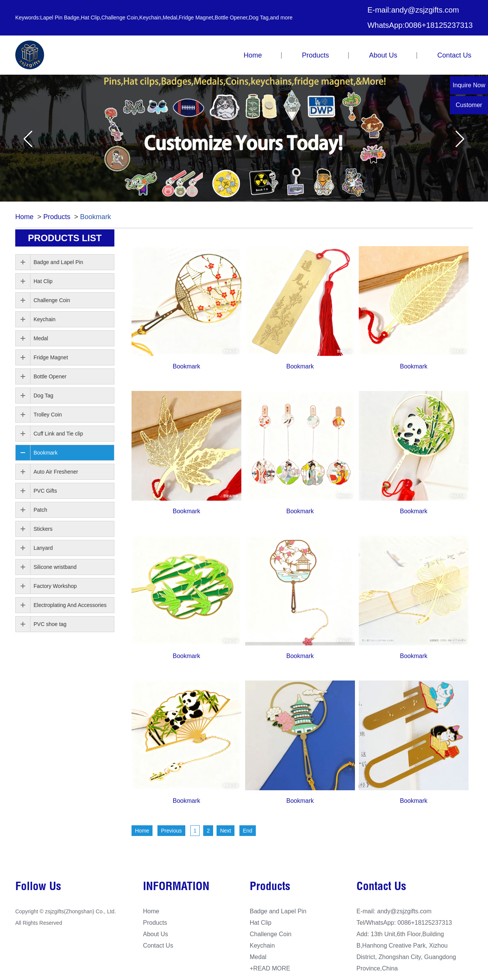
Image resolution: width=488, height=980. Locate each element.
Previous (171, 831)
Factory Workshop (55, 586)
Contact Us (454, 55)
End (248, 831)
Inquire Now (469, 85)
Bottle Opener (50, 376)
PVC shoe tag (50, 624)
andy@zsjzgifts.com (425, 10)
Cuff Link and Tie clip (58, 434)
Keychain (45, 319)
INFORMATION (176, 887)
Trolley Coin (48, 415)
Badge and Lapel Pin (58, 262)
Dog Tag (43, 396)
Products (315, 55)
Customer (469, 105)
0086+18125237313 (439, 25)
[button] (28, 139)
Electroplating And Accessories (70, 605)
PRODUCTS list (65, 238)
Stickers (43, 529)
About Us (383, 55)
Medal (41, 338)
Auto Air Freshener (56, 472)
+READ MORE (270, 968)
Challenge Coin (52, 300)
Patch (40, 510)
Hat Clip (43, 281)
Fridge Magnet (51, 357)
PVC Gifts (45, 491)
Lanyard (43, 548)
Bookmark (96, 217)
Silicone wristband (55, 567)
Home (253, 55)
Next (226, 831)
